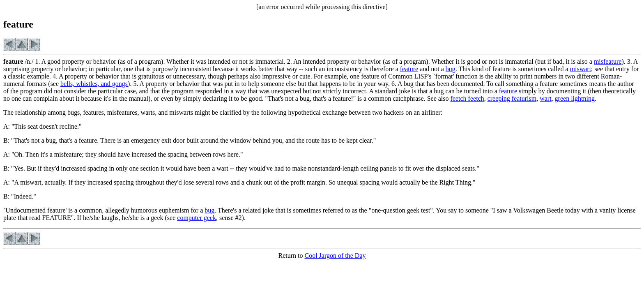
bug (451, 69)
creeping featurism (512, 98)
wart (545, 98)
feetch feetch (467, 98)
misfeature (608, 61)
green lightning (575, 98)
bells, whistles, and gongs (94, 84)
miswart (581, 69)
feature (409, 69)
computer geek (197, 218)
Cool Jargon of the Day (335, 256)
